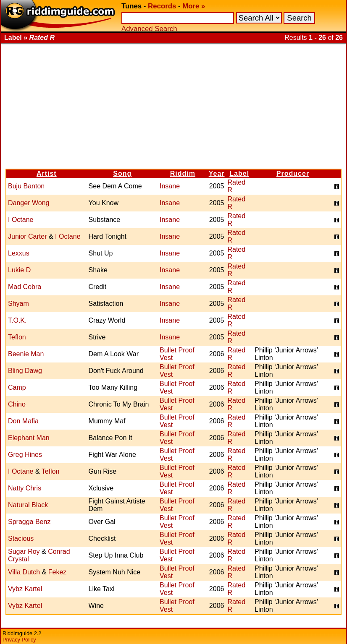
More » (194, 6)
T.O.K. (17, 320)
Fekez (58, 572)
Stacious (21, 538)
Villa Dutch (24, 572)
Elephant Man (29, 438)
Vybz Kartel (25, 589)
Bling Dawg (25, 371)
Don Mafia (23, 421)
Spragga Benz (29, 522)
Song (122, 173)
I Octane (21, 220)
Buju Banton (26, 186)
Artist (47, 173)
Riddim (183, 173)
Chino (17, 404)
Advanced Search (149, 29)
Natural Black (28, 505)
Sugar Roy (24, 551)
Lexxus (19, 253)
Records (162, 6)
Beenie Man (26, 354)
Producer (293, 173)
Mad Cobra (25, 287)
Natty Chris (25, 488)
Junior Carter (27, 236)
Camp (17, 387)
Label (239, 173)
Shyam (18, 304)
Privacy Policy (19, 640)
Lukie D (19, 270)
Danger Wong (29, 203)
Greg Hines (25, 455)
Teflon (17, 337)
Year (217, 173)
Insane (170, 186)
